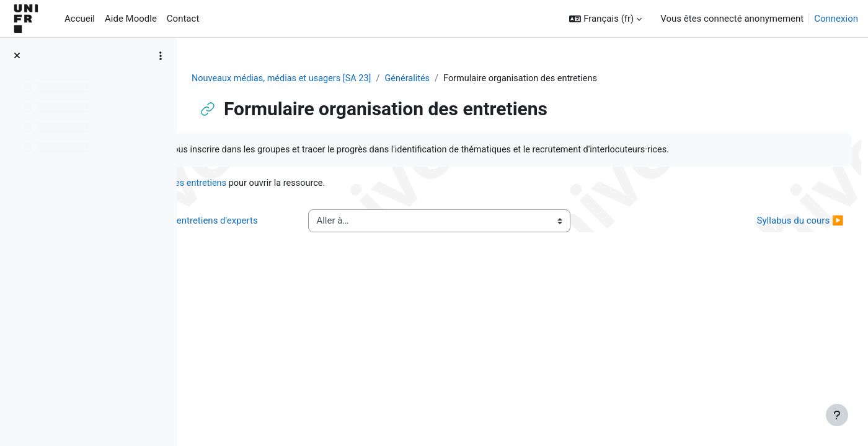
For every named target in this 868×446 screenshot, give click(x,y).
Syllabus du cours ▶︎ (773, 243)
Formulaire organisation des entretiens (327, 198)
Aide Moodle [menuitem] (131, 19)
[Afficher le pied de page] (837, 415)
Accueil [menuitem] (80, 19)
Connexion (836, 19)
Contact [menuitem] (183, 19)
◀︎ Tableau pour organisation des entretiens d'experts (300, 243)
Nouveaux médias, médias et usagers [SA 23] (358, 79)
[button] (605, 19)
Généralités (487, 79)
